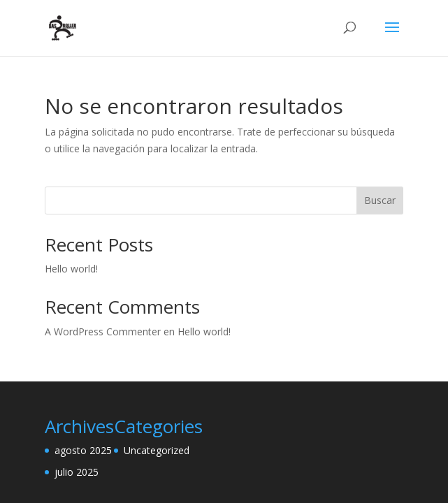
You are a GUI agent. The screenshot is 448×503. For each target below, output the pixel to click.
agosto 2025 (83, 450)
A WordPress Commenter (103, 331)
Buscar (380, 200)
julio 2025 (77, 472)
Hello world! (71, 269)
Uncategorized (157, 450)
